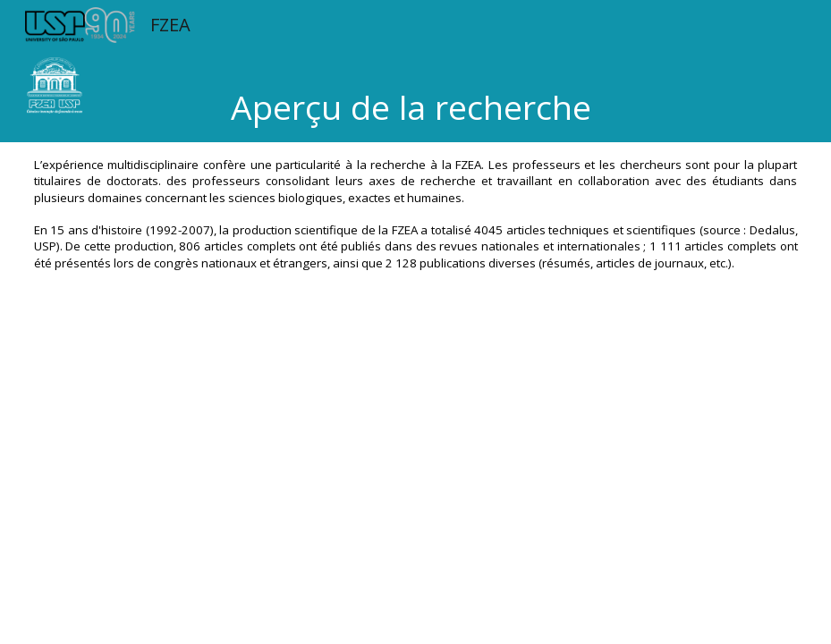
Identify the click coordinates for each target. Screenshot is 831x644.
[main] (415, 96)
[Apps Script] (416, 501)
